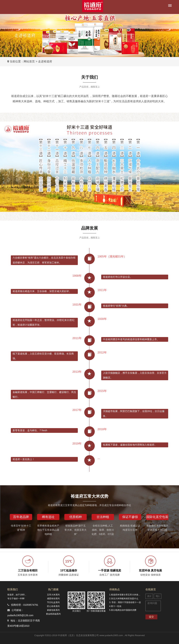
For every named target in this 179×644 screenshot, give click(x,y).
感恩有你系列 (53, 599)
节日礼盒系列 (53, 602)
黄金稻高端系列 (53, 614)
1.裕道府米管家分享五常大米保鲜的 (126, 595)
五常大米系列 (53, 595)
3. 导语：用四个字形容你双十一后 (125, 602)
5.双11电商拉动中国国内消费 (123, 610)
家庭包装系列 (53, 610)
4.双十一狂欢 (115, 606)
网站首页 (29, 61)
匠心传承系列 (53, 606)
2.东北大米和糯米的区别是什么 (124, 599)
